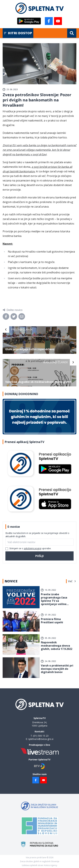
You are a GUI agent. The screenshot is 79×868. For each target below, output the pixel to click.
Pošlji (39, 556)
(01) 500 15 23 (41, 736)
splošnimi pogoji (33, 548)
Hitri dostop (18, 33)
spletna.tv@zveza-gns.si (41, 739)
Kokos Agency (51, 865)
